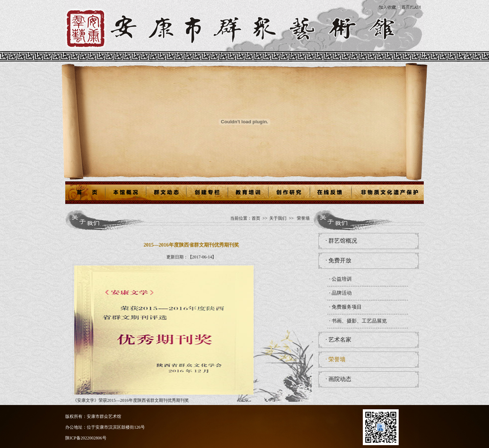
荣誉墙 (303, 218)
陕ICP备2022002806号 (86, 438)
